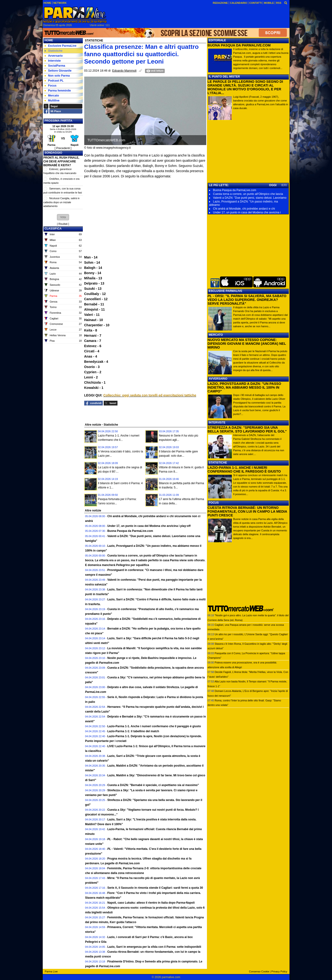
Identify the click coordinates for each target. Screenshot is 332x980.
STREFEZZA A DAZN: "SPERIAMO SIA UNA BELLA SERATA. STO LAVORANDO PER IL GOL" (247, 429)
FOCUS (214, 503)
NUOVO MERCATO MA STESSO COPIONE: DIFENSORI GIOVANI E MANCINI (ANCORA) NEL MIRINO (247, 344)
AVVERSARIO (218, 379)
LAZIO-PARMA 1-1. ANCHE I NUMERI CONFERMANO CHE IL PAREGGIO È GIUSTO (244, 469)
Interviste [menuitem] (53, 61)
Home (49, 40)
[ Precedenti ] (63, 148)
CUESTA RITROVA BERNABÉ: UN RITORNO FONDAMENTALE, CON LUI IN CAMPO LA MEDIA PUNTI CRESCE (247, 511)
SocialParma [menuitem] (55, 66)
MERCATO (216, 335)
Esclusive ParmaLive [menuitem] (61, 46)
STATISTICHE (218, 463)
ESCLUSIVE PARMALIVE (226, 291)
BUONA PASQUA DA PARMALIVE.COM (239, 45)
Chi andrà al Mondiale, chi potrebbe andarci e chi (244, 209)
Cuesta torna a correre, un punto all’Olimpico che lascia (248, 194)
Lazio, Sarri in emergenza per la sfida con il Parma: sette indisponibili (154, 947)
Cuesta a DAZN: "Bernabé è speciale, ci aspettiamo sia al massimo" (153, 785)
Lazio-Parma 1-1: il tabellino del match (133, 731)
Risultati (63, 224)
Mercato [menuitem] (52, 96)
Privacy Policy (279, 971)
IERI (284, 185)
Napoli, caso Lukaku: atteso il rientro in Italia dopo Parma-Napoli (151, 903)
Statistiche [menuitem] (54, 51)
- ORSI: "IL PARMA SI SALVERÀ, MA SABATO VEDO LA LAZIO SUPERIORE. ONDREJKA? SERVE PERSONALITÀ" (247, 300)
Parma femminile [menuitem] (58, 91)
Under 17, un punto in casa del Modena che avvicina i (247, 212)
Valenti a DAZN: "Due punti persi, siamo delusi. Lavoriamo (250, 198)
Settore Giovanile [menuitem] (58, 71)
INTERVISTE (217, 423)
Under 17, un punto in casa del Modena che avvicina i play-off (149, 526)
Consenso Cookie (259, 971)
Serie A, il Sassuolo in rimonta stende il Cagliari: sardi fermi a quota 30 (155, 888)
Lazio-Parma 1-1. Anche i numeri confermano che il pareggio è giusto (154, 726)
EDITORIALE (217, 40)
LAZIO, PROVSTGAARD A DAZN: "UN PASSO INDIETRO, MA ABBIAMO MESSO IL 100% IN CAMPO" (244, 387)
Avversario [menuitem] (54, 56)
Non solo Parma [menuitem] (57, 76)
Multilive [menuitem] (52, 101)
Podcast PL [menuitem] (54, 81)
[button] (63, 217)
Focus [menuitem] (51, 86)
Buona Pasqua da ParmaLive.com (130, 531)
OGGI (273, 185)
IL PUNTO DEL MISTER (224, 77)
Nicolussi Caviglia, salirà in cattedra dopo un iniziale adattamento (62, 202)
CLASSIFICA (53, 229)
